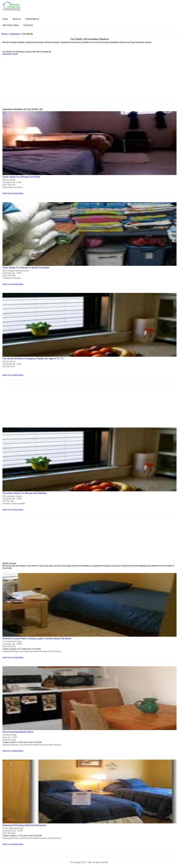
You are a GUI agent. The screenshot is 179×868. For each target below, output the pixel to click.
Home (4, 34)
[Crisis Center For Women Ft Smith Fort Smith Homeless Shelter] (89, 244)
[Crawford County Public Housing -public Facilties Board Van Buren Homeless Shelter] (89, 616)
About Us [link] (17, 19)
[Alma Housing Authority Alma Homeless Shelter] (89, 709)
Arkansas (15, 34)
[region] (89, 83)
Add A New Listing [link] (10, 25)
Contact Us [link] (28, 25)
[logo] (11, 6)
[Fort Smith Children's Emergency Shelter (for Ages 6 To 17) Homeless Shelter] (89, 335)
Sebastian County (10, 54)
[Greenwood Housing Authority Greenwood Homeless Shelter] (89, 803)
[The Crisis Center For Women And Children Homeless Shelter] (89, 469)
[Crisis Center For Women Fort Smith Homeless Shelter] (89, 153)
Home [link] (5, 19)
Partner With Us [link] (32, 19)
